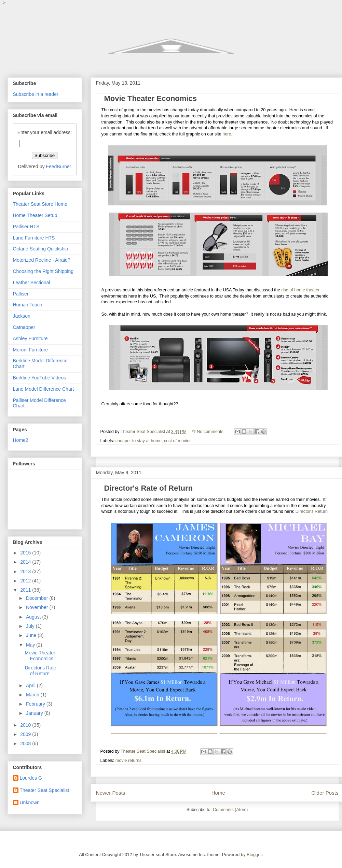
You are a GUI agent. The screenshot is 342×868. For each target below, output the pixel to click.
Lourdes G (31, 778)
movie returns (128, 761)
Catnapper (24, 327)
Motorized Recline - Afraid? (42, 260)
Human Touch (28, 305)
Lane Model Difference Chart (44, 389)
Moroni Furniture (31, 350)
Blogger (254, 855)
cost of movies (178, 441)
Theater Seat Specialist (45, 790)
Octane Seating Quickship (41, 249)
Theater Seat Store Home (40, 204)
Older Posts (325, 793)
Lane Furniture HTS (34, 238)
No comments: (211, 432)
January (35, 713)
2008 (26, 743)
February (36, 704)
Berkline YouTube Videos (40, 378)
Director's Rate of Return (149, 488)
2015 (26, 553)
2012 (26, 581)
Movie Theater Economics (151, 98)
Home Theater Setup (35, 215)
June (32, 635)
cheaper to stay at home (139, 441)
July (31, 626)
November (38, 607)
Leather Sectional (32, 283)
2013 (26, 572)
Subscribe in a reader (36, 94)
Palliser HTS (26, 227)
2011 (26, 590)
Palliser (21, 294)
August (34, 617)
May (31, 645)
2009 (26, 734)
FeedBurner (58, 167)
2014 (26, 562)
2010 (26, 725)
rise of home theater (300, 290)
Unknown (30, 802)
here (227, 134)
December (38, 598)
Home (218, 793)
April (31, 685)
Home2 (21, 440)
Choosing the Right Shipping (43, 271)
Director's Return (312, 511)
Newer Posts (111, 793)
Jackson (22, 316)
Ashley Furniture (30, 338)
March (33, 695)
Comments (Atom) (230, 810)
